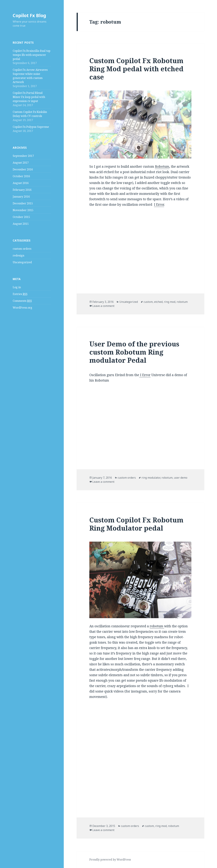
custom (148, 302)
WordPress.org (22, 308)
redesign (18, 255)
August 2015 (21, 224)
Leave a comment (103, 306)
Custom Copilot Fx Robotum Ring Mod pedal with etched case (136, 69)
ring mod (170, 302)
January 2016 (21, 197)
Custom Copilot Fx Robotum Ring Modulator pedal (136, 524)
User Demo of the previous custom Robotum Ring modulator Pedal (134, 352)
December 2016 (23, 169)
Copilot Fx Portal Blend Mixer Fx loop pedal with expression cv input (29, 97)
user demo (181, 478)
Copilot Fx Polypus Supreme (31, 127)
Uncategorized (22, 262)
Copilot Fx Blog (29, 15)
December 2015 (23, 203)
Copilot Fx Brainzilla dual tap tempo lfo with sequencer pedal (32, 55)
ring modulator (151, 478)
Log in (17, 287)
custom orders (22, 249)
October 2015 (21, 217)
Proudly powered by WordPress (110, 860)
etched (158, 302)
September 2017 (23, 156)
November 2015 (23, 210)
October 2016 (21, 176)
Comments (22, 301)
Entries (20, 294)
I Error (159, 205)
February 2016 (22, 190)
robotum (182, 302)
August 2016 (21, 183)
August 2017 (21, 163)
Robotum (162, 167)
